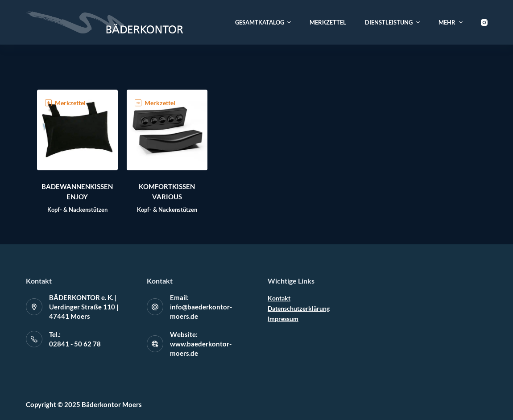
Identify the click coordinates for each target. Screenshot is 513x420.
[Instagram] (484, 23)
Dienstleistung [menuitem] (393, 22)
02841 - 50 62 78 (75, 344)
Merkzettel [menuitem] (328, 22)
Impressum (283, 319)
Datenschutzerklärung (299, 308)
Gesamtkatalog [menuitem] (264, 22)
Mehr (452, 22)
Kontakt (279, 298)
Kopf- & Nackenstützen (77, 210)
